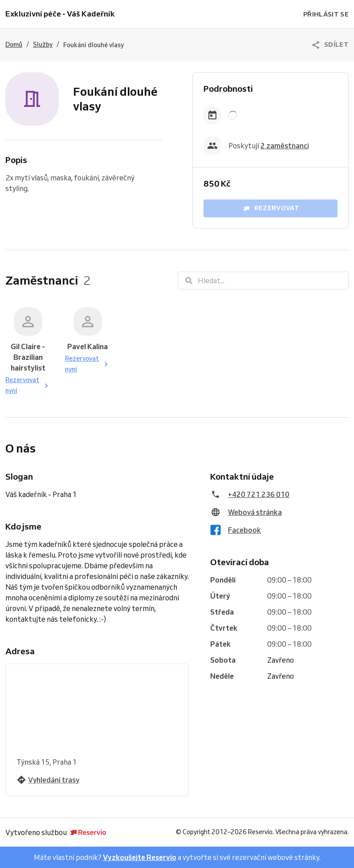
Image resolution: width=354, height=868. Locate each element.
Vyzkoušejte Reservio (140, 857)
